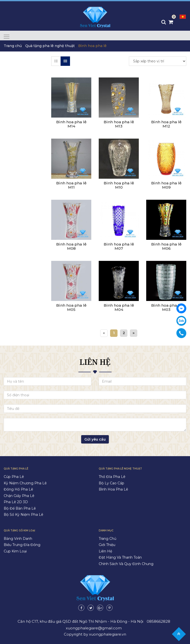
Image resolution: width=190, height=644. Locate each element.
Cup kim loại (15, 551)
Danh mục (106, 531)
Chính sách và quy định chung (126, 564)
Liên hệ (105, 551)
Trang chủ (13, 46)
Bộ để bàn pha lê (20, 508)
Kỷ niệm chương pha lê (25, 483)
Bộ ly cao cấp (111, 483)
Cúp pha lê (14, 477)
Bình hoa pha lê (113, 489)
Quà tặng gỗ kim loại (19, 531)
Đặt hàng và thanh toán (120, 557)
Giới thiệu (107, 545)
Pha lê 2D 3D (16, 502)
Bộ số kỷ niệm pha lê (24, 515)
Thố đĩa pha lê (112, 477)
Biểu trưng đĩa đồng (22, 545)
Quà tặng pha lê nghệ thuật (50, 46)
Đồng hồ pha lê (18, 489)
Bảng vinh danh (18, 539)
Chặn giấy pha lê (19, 496)
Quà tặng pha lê (16, 469)
